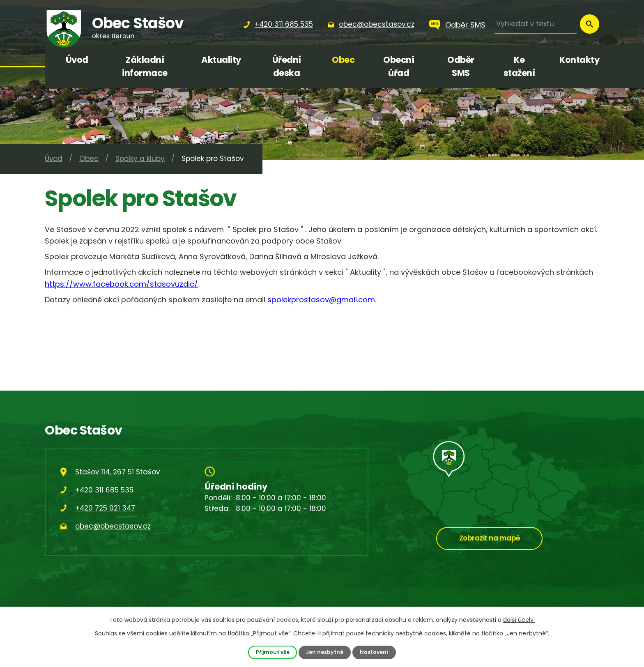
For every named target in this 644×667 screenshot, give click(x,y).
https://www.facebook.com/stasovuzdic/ (121, 284)
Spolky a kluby (140, 159)
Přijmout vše (272, 652)
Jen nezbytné (325, 652)
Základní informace (145, 66)
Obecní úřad (399, 66)
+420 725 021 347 (105, 508)
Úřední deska (287, 66)
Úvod (77, 60)
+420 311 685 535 (104, 490)
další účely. (519, 620)
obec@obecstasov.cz (113, 526)
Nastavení (375, 652)
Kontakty (579, 60)
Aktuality (221, 60)
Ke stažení (519, 66)
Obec (343, 60)
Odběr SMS (465, 25)
